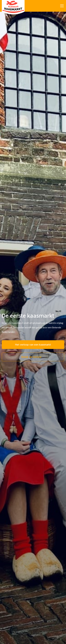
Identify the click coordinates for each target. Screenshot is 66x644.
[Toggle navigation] (62, 6)
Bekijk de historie (32, 357)
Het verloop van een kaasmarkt (33, 345)
